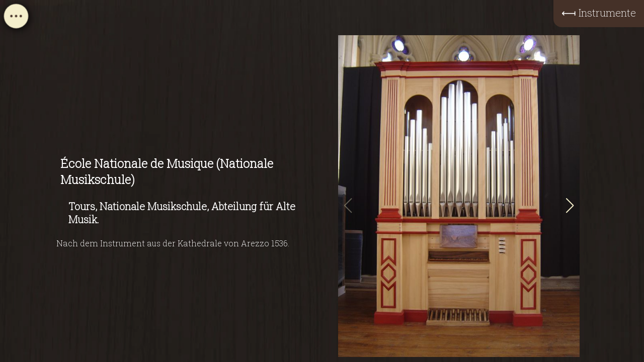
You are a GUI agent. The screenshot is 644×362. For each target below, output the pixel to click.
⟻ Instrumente (599, 13)
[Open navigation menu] (16, 19)
